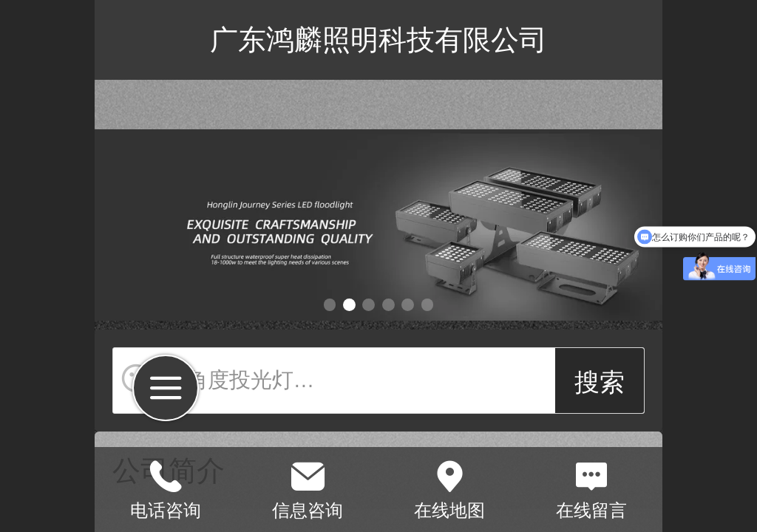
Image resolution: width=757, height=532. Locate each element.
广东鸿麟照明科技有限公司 (378, 40)
